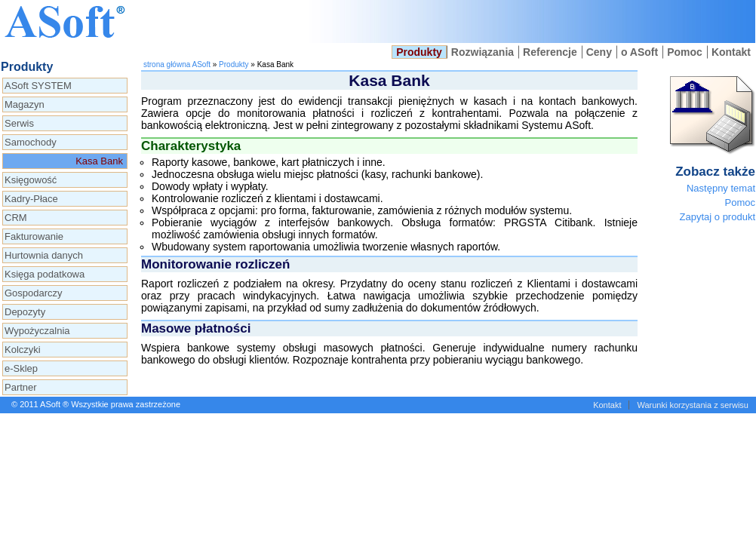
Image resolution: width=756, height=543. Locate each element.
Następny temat (721, 188)
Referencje (550, 52)
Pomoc (685, 52)
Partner (21, 387)
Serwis (19, 123)
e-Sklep (21, 368)
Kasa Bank (99, 161)
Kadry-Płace (31, 199)
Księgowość (31, 180)
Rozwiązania (482, 52)
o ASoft (639, 52)
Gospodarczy (34, 293)
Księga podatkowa (45, 274)
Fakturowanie (34, 236)
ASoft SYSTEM (38, 86)
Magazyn (25, 104)
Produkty (419, 52)
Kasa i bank (529, 21)
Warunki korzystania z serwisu (693, 405)
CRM (16, 218)
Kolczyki (23, 350)
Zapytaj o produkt (718, 217)
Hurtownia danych (44, 255)
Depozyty (25, 312)
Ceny (599, 52)
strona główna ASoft (177, 64)
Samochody (31, 142)
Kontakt (731, 52)
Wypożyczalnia (37, 331)
